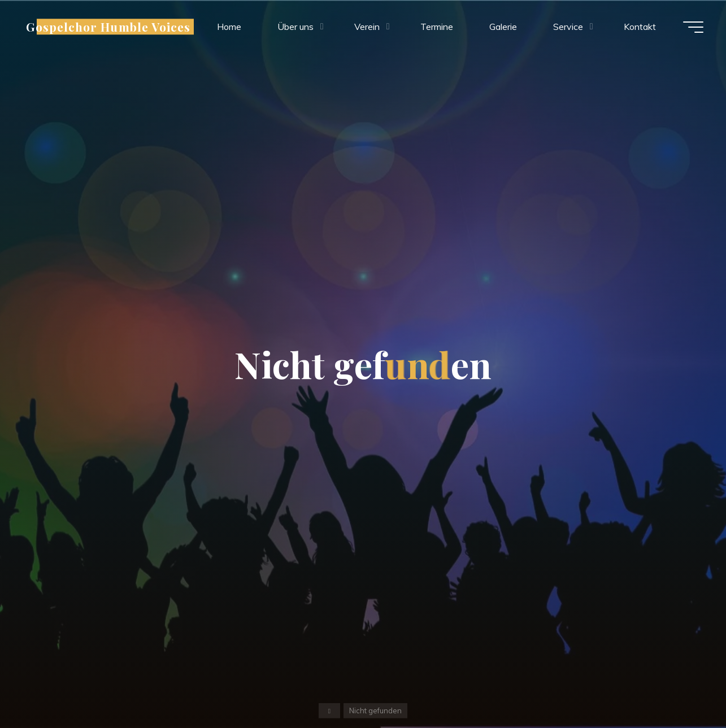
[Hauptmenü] (693, 27)
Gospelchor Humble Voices (108, 27)
